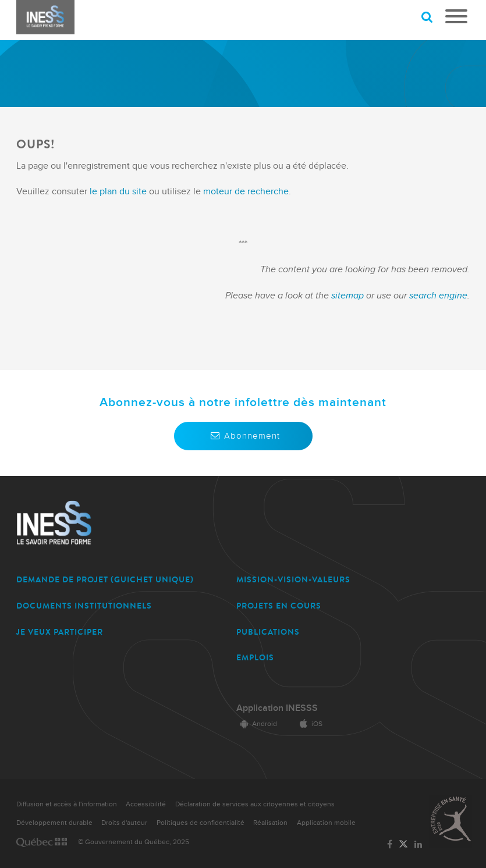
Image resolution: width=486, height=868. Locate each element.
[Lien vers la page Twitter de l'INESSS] (403, 845)
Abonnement (243, 436)
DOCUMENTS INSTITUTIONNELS (84, 606)
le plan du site (118, 192)
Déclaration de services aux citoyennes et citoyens (255, 804)
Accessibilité (146, 804)
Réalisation (270, 823)
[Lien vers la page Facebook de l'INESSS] (390, 845)
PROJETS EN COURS (279, 606)
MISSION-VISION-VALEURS (293, 580)
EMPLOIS (255, 658)
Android (257, 724)
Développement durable (54, 823)
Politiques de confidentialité (201, 823)
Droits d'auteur (124, 823)
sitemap (349, 296)
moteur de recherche (245, 192)
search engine (438, 296)
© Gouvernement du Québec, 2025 (134, 842)
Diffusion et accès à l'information (67, 804)
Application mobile (326, 823)
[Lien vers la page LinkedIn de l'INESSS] (418, 845)
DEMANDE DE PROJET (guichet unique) (105, 580)
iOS (309, 724)
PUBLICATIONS (268, 632)
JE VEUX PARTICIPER (60, 632)
